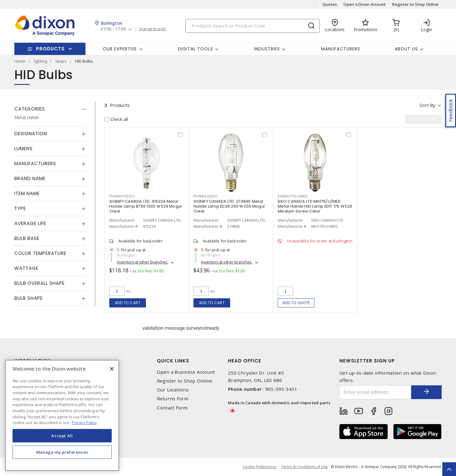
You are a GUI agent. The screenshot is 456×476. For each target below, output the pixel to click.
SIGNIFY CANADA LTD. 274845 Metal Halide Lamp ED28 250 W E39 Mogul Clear (229, 206)
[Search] (252, 26)
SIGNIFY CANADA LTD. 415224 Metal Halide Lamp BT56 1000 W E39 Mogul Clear (145, 206)
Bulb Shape (29, 298)
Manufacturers (341, 49)
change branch (152, 29)
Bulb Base (27, 238)
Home (20, 61)
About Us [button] (406, 49)
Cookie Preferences (260, 467)
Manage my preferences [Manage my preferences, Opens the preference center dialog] (62, 452)
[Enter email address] (375, 392)
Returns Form (173, 399)
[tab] (50, 109)
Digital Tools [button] (195, 49)
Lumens (24, 149)
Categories (30, 109)
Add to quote (296, 303)
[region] (62, 415)
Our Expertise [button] (120, 49)
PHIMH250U (206, 196)
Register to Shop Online (415, 4)
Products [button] (50, 49)
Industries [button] (267, 49)
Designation (31, 134)
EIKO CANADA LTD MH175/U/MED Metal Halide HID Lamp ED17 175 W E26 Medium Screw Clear (315, 206)
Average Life (30, 223)
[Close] (112, 369)
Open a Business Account (186, 372)
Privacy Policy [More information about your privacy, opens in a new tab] (84, 423)
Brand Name (30, 178)
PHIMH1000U (122, 196)
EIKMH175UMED (293, 196)
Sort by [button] (427, 105)
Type (20, 208)
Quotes (330, 4)
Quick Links (173, 361)
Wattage (26, 268)
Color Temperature (40, 253)
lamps (61, 61)
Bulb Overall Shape (40, 283)
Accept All (62, 436)
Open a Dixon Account (365, 4)
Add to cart (128, 303)
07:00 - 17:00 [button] (113, 29)
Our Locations (173, 390)
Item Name (27, 193)
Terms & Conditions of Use (304, 467)
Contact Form (172, 408)
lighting (40, 61)
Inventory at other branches (143, 262)
